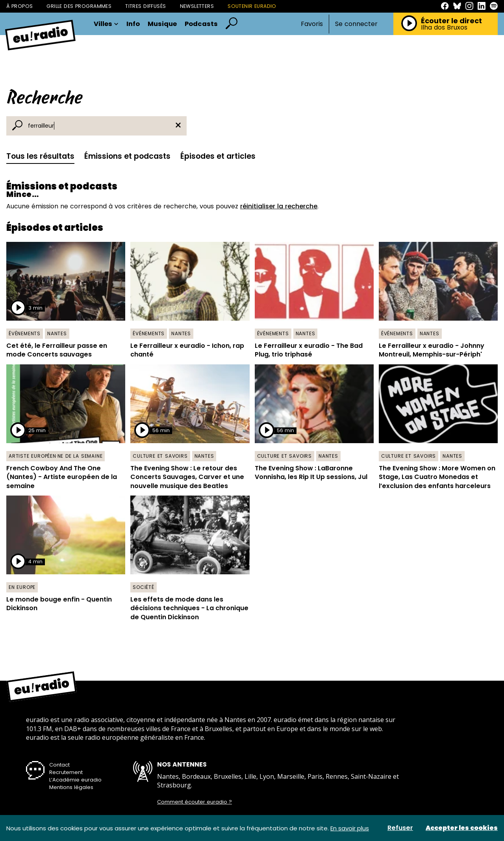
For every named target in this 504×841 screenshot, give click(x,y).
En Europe (22, 587)
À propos (19, 6)
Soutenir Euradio (252, 6)
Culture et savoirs (160, 456)
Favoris (312, 24)
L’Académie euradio (75, 780)
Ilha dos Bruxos (444, 28)
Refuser (400, 828)
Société (144, 587)
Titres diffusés (145, 6)
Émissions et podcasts (127, 156)
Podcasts (201, 24)
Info (133, 24)
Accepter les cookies (462, 828)
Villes (106, 24)
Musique (162, 24)
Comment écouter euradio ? (195, 802)
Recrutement (66, 772)
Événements (25, 333)
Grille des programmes (79, 6)
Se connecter (356, 24)
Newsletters (197, 6)
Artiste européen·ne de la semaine (56, 456)
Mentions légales (71, 787)
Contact (59, 765)
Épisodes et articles (218, 156)
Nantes (57, 333)
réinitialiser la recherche (279, 206)
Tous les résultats (40, 156)
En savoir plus (350, 828)
